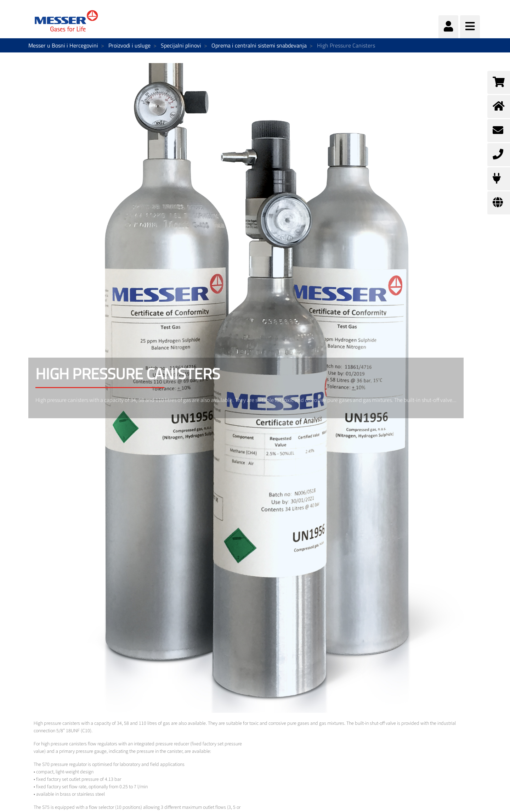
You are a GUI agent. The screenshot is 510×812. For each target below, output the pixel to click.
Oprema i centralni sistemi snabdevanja (259, 45)
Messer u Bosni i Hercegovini (63, 45)
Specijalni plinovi (181, 45)
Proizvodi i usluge (129, 45)
